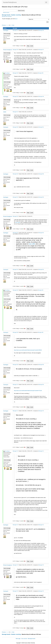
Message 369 (15, 365)
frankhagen (6, 30)
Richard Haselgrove (8, 50)
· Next (13, 25)
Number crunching (16, 15)
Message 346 (41, 30)
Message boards (6, 15)
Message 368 (15, 332)
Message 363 (15, 233)
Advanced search (6, 13)
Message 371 (15, 411)
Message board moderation (7, 16)
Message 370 (15, 385)
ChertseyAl (6, 127)
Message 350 (15, 96)
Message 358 (15, 127)
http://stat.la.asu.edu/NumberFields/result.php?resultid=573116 (28, 391)
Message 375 (15, 591)
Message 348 (15, 50)
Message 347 (15, 30)
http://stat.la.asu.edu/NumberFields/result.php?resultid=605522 (28, 350)
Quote (32, 46)
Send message (7, 34)
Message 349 (15, 73)
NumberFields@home (10, 2)
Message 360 (15, 174)
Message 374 (15, 565)
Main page (18, 639)
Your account (24, 639)
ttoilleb (5, 112)
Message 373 (15, 525)
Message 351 (15, 112)
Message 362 (15, 216)
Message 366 (15, 290)
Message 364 (15, 269)
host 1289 (18, 222)
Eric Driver (7, 73)
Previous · (4, 25)
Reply (28, 46)
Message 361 (15, 197)
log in (16, 19)
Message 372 (15, 451)
